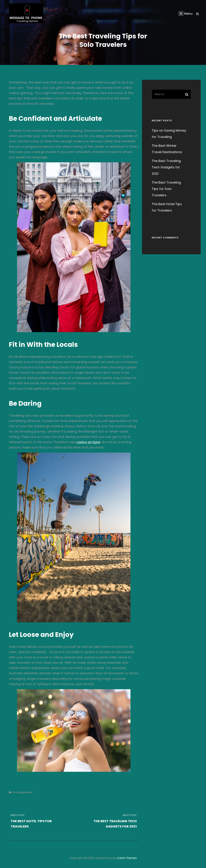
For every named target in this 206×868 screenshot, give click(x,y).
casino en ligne (88, 442)
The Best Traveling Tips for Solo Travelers (166, 189)
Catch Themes (127, 858)
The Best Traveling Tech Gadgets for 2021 (166, 167)
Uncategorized (23, 792)
